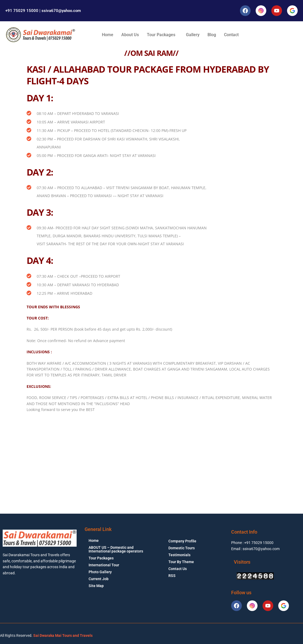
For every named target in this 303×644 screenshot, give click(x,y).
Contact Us (178, 569)
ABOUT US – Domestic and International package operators (116, 549)
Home (108, 35)
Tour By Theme (181, 562)
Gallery (193, 35)
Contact (231, 35)
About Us (130, 35)
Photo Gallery (100, 572)
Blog (212, 35)
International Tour (104, 565)
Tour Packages (161, 35)
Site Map (96, 586)
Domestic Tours (182, 548)
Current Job (99, 579)
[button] (162, 35)
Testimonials (179, 555)
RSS (172, 576)
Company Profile (182, 541)
